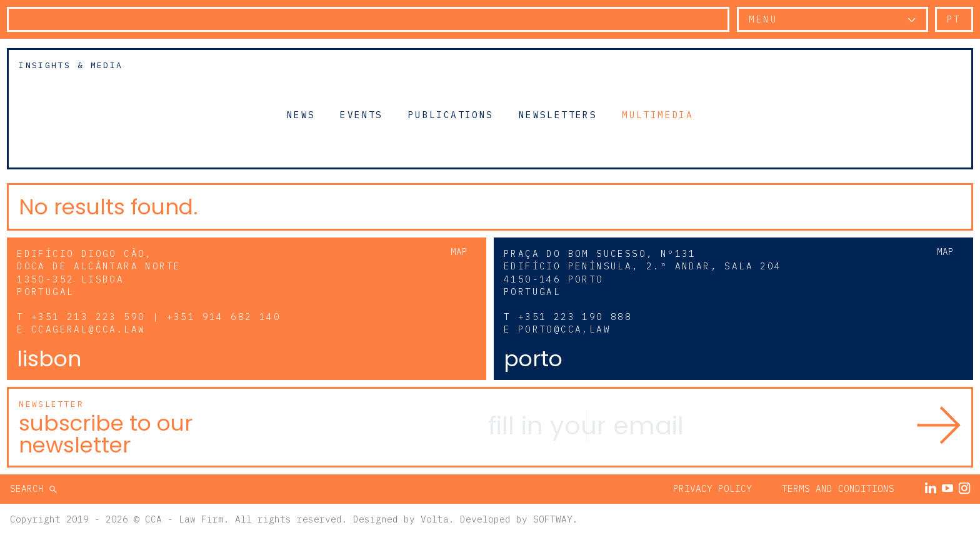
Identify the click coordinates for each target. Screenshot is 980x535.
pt (954, 19)
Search (30, 488)
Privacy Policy (712, 488)
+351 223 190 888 (575, 317)
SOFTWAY (553, 519)
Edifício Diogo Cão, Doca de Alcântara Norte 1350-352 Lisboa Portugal (99, 272)
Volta (435, 519)
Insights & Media (71, 65)
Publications (451, 114)
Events (361, 114)
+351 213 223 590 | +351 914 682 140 (156, 317)
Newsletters (558, 114)
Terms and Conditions (838, 488)
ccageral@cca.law (88, 329)
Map (459, 252)
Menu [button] (763, 19)
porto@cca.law (564, 329)
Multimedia (657, 114)
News (301, 114)
